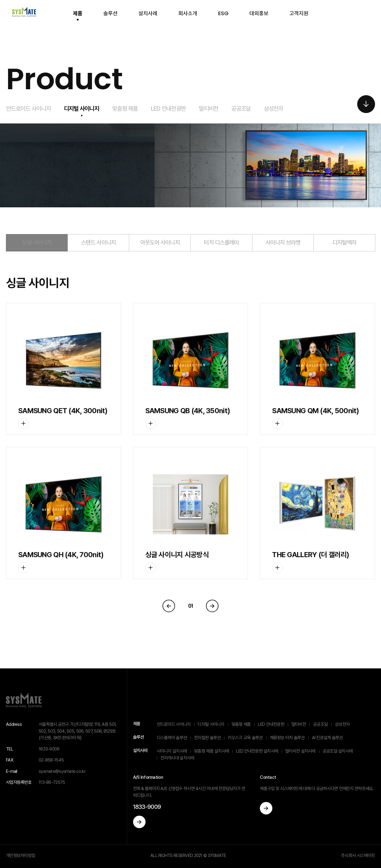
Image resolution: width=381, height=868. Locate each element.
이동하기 (139, 822)
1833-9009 (147, 807)
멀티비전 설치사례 (300, 751)
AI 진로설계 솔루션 (327, 738)
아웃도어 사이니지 (160, 242)
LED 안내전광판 (168, 109)
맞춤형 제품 (125, 109)
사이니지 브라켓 (283, 242)
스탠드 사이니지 (98, 242)
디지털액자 (345, 242)
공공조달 (241, 109)
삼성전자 (274, 109)
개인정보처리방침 (21, 856)
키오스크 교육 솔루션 (245, 738)
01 (191, 606)
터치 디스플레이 (221, 242)
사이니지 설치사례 (172, 751)
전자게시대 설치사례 (177, 758)
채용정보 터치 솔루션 (287, 738)
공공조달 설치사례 (338, 751)
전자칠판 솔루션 (207, 738)
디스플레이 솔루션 (172, 738)
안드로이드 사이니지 (28, 109)
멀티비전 (209, 109)
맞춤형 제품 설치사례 (211, 751)
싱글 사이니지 (37, 242)
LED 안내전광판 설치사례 (257, 751)
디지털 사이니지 (82, 109)
